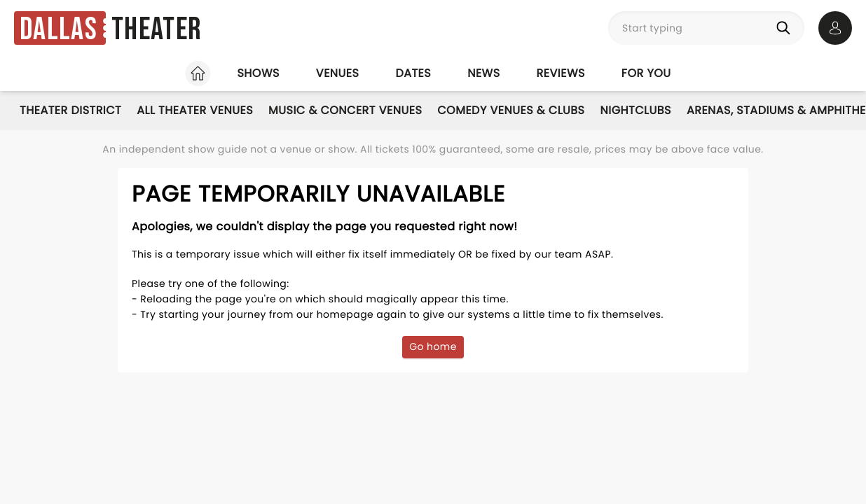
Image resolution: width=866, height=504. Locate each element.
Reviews (561, 73)
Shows (258, 73)
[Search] (786, 28)
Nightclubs (636, 110)
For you (646, 73)
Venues (338, 73)
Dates (413, 73)
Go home (433, 346)
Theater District (70, 110)
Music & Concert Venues (345, 110)
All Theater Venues (195, 110)
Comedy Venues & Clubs (511, 110)
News (483, 73)
